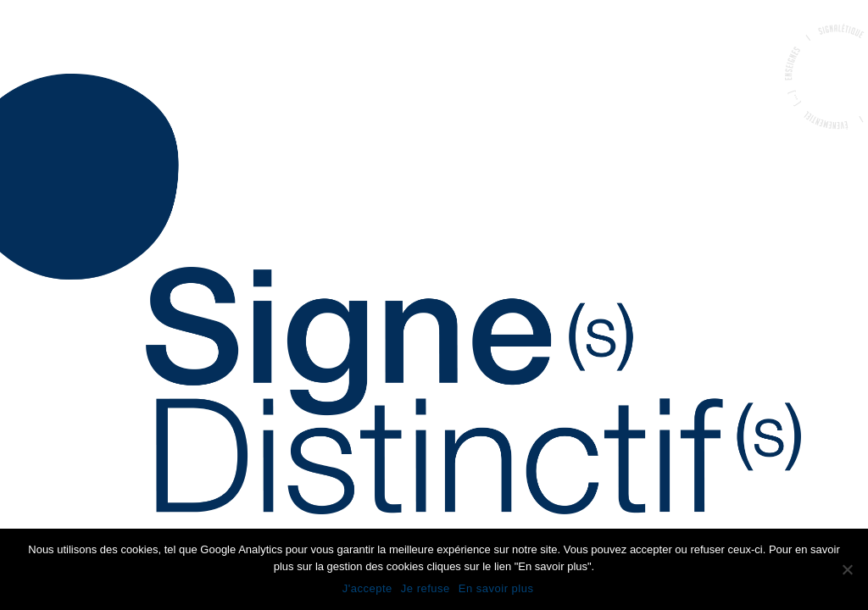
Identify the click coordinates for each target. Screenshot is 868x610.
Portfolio (47, 250)
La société (47, 221)
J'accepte (367, 588)
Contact (42, 279)
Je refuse (426, 588)
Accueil (38, 192)
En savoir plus (496, 588)
